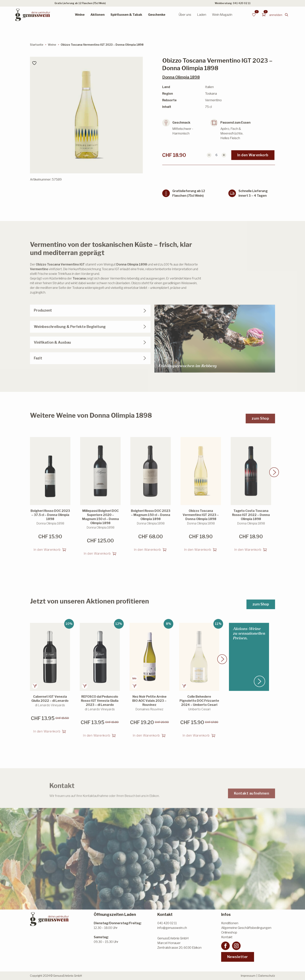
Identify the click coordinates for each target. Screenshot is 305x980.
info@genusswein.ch (172, 928)
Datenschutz (267, 976)
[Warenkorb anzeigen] (264, 15)
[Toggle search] (287, 15)
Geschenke (157, 15)
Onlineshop (229, 932)
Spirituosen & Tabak (126, 15)
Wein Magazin (222, 15)
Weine (80, 15)
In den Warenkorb (253, 155)
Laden (202, 15)
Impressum (248, 976)
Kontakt (227, 937)
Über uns (185, 15)
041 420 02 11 (242, 3)
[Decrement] (209, 155)
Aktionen (98, 15)
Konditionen (230, 923)
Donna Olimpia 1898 (181, 77)
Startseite (37, 45)
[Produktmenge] (216, 155)
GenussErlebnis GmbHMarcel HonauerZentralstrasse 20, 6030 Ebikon (179, 943)
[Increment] (224, 155)
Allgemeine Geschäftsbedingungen (246, 928)
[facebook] (225, 946)
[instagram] (236, 946)
